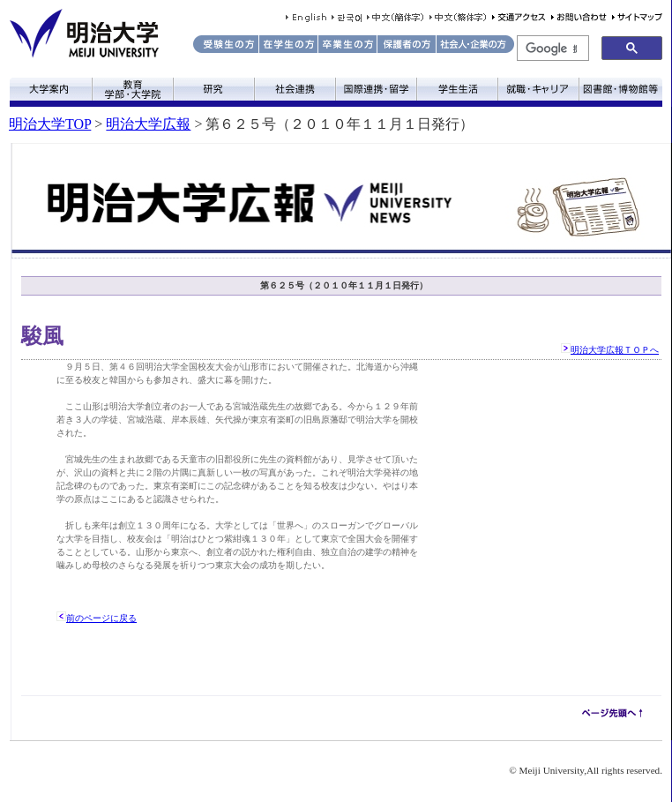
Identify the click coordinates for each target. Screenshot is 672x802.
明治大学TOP (50, 124)
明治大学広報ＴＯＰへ (615, 350)
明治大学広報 (148, 124)
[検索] (551, 49)
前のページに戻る (101, 618)
